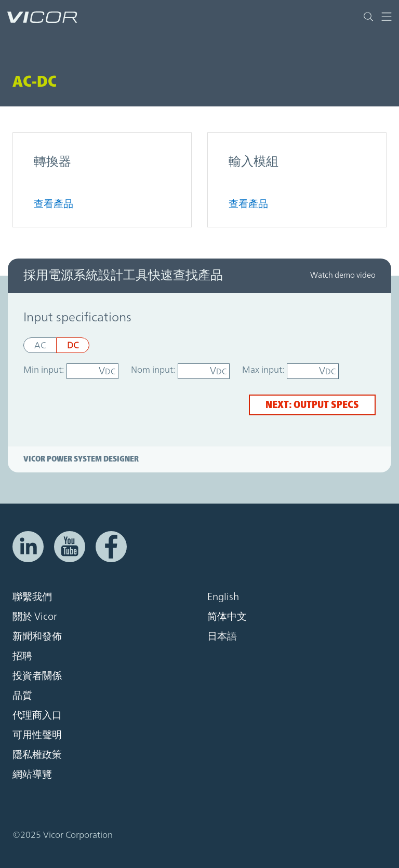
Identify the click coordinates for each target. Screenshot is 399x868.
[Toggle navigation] (383, 17)
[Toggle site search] (368, 17)
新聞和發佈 (37, 636)
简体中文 (227, 617)
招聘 (22, 656)
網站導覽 (32, 775)
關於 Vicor (35, 617)
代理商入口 (37, 715)
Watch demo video (343, 275)
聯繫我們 (32, 597)
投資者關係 (37, 676)
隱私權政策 (37, 755)
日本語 (222, 636)
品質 (22, 696)
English (223, 597)
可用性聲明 (37, 735)
